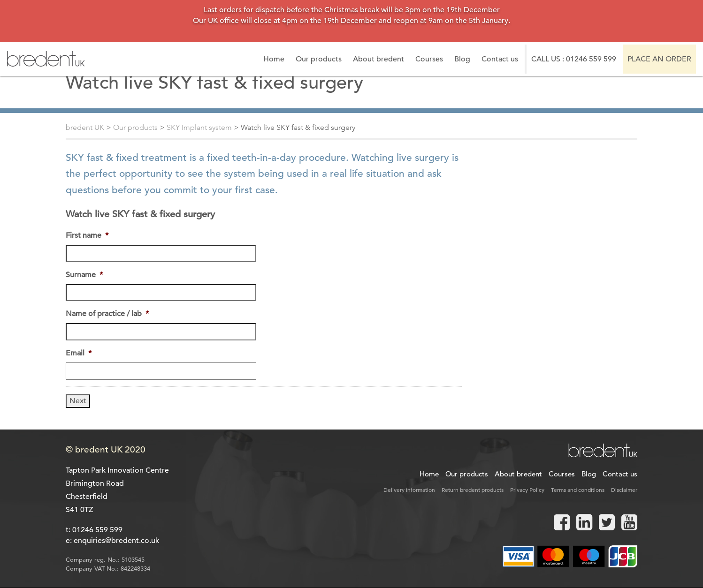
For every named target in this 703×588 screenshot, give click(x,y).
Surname (84, 275)
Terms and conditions (578, 490)
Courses (429, 59)
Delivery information (409, 490)
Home (274, 59)
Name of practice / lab (107, 314)
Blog (462, 59)
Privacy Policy (527, 490)
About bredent (378, 59)
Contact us (500, 59)
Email (79, 353)
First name (87, 235)
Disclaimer (624, 490)
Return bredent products (473, 490)
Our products (319, 59)
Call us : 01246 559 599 (574, 59)
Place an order (659, 59)
